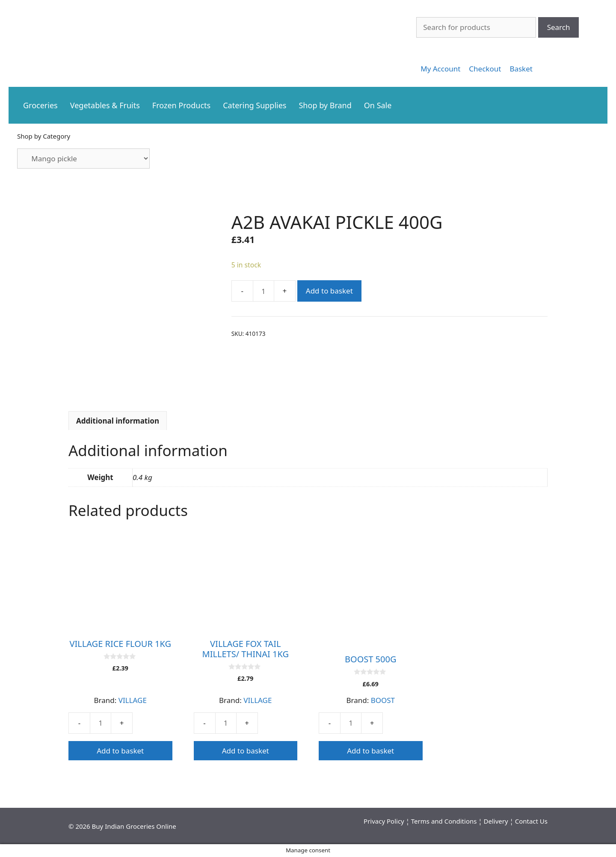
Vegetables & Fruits (105, 105)
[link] (440, 69)
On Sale (378, 105)
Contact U (530, 821)
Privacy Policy (384, 821)
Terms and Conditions (444, 821)
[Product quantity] (264, 291)
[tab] (118, 421)
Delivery (496, 821)
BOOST (383, 700)
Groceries (40, 105)
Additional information (118, 421)
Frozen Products (181, 105)
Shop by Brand (325, 105)
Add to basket (329, 291)
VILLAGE (133, 700)
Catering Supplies (255, 105)
